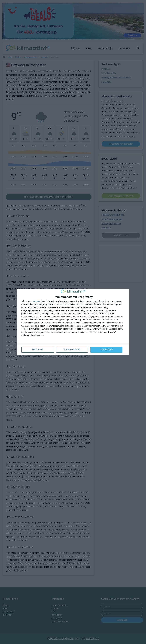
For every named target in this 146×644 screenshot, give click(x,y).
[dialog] (73, 322)
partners (36, 301)
